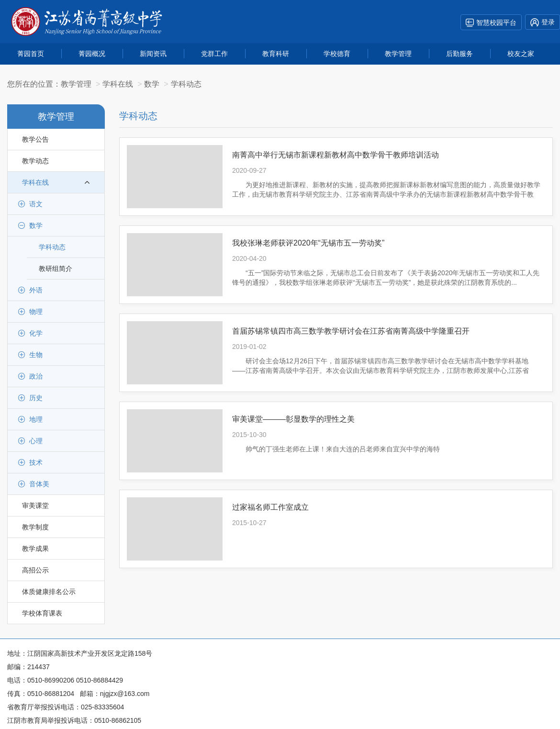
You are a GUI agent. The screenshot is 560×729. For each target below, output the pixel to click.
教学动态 (35, 161)
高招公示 (35, 570)
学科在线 (56, 182)
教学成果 (35, 549)
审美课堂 (35, 505)
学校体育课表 (42, 613)
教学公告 (35, 139)
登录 (543, 22)
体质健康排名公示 (49, 592)
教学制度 (35, 527)
